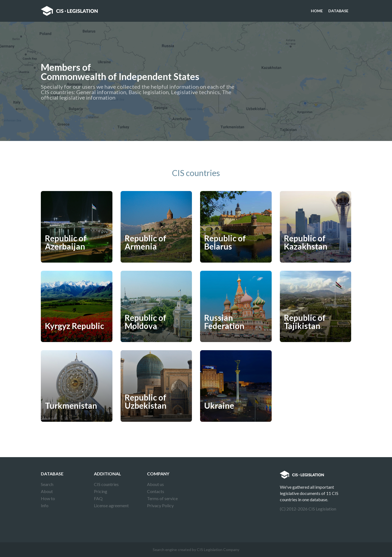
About (47, 491)
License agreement (111, 505)
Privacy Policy (160, 505)
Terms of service (162, 498)
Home (317, 11)
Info (45, 505)
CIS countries (106, 484)
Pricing (101, 491)
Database (338, 11)
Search (47, 484)
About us (155, 484)
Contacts (156, 491)
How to (48, 498)
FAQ (98, 498)
